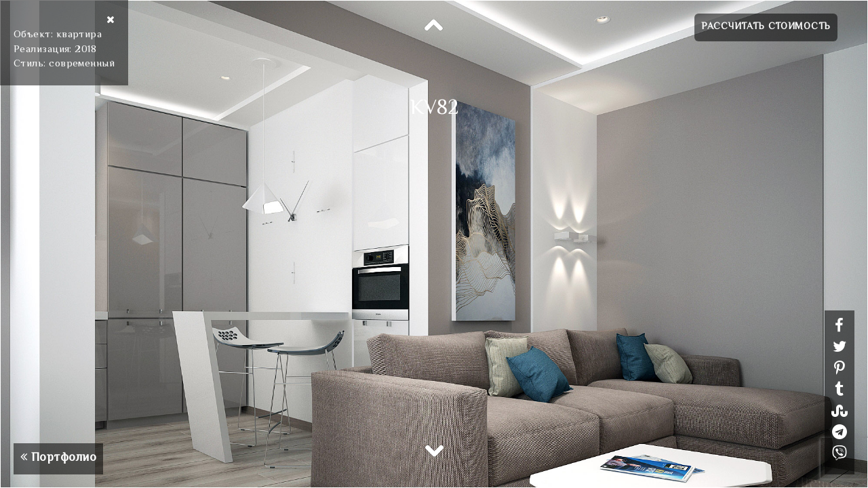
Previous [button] (434, 26)
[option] (434, 244)
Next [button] (434, 450)
